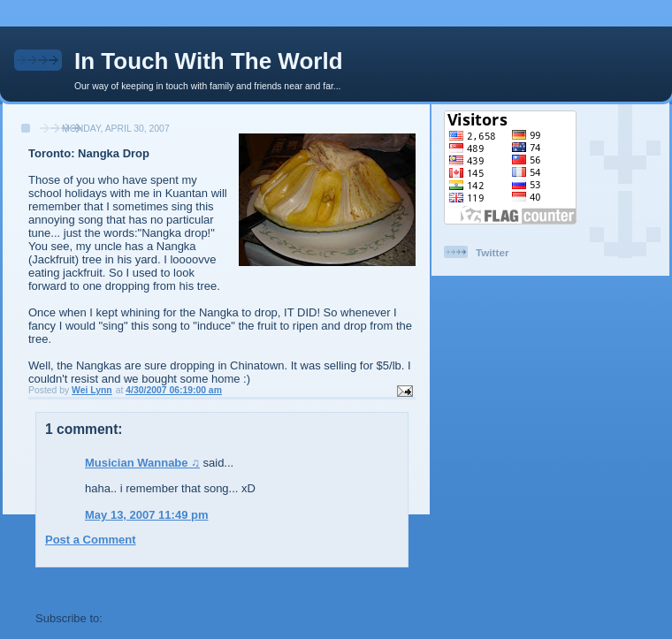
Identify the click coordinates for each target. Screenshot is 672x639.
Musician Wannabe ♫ (142, 463)
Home (224, 586)
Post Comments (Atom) (170, 618)
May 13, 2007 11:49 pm (146, 515)
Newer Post (67, 586)
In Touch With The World (209, 61)
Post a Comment (91, 540)
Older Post (379, 586)
